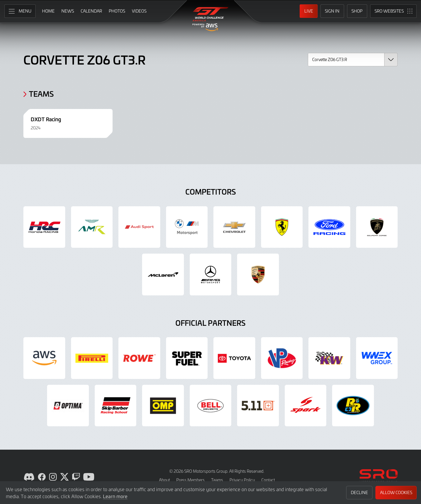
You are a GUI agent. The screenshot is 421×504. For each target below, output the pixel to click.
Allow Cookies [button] (396, 492)
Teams (217, 480)
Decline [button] (359, 492)
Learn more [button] (115, 496)
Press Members (190, 480)
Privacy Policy (242, 480)
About (164, 480)
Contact (268, 480)
